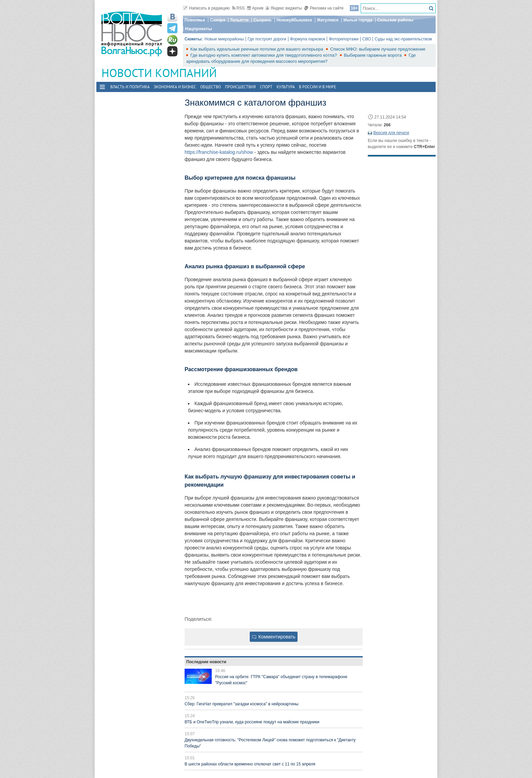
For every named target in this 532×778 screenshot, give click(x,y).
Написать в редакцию (206, 8)
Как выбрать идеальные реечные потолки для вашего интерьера (257, 49)
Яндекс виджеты (284, 8)
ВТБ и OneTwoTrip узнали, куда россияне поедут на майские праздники (252, 722)
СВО (367, 39)
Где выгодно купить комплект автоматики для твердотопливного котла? (264, 55)
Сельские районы (395, 20)
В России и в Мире (317, 87)
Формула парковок (308, 39)
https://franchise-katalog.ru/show (219, 152)
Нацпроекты (198, 29)
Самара (218, 20)
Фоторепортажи (344, 39)
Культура (286, 87)
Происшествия (240, 87)
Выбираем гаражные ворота (374, 55)
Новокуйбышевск (294, 20)
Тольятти (239, 20)
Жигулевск (328, 20)
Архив (255, 8)
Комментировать (274, 637)
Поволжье (195, 20)
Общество (211, 87)
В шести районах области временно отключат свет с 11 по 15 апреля (250, 764)
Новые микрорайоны (224, 39)
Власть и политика (130, 87)
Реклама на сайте (324, 8)
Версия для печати (391, 133)
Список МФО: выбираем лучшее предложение (378, 49)
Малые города (358, 20)
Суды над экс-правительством (403, 39)
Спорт (266, 87)
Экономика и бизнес (175, 87)
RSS (239, 8)
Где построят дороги (267, 39)
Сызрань (263, 20)
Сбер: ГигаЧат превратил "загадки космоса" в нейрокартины (242, 704)
